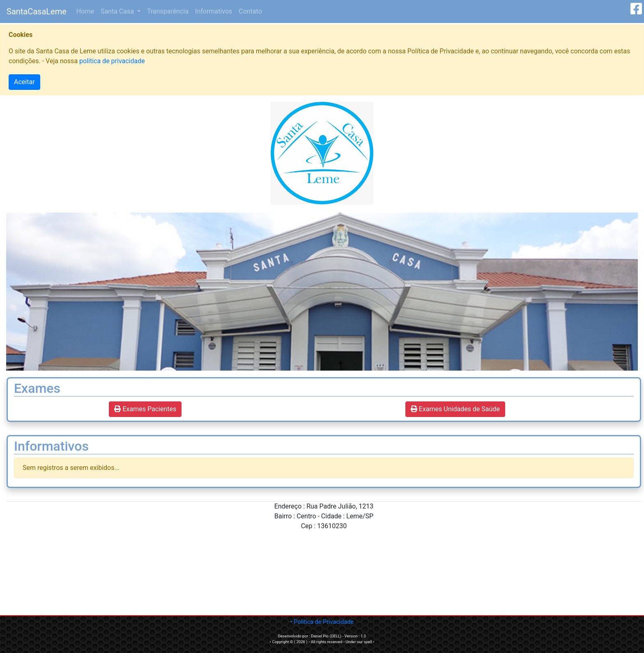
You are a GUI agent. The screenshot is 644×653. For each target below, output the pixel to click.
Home (87, 11)
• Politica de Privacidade (322, 622)
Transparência (168, 11)
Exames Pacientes (145, 409)
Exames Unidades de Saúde (455, 409)
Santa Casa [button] (118, 11)
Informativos (214, 11)
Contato (250, 11)
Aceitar (24, 82)
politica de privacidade (112, 61)
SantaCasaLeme (37, 11)
